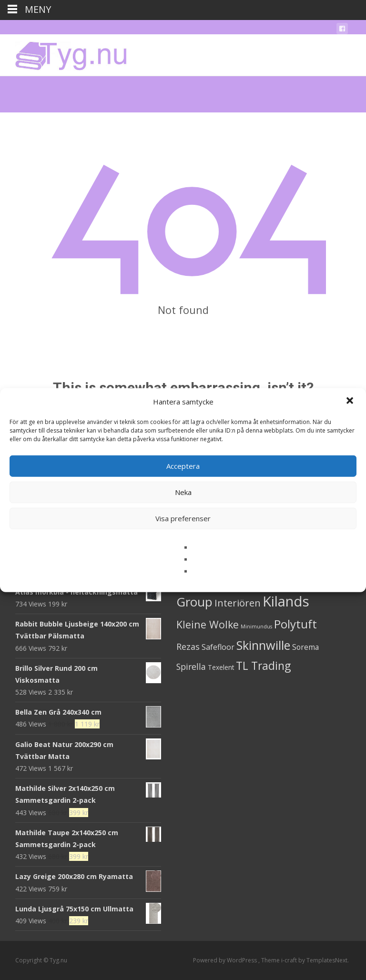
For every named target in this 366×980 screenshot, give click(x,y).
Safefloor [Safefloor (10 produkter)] (218, 647)
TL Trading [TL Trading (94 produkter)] (263, 666)
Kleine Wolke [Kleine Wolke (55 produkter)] (208, 624)
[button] (351, 402)
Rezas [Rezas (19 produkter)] (188, 647)
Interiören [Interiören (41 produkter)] (238, 603)
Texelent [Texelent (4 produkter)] (221, 667)
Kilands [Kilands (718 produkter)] (286, 601)
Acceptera (183, 466)
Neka (183, 492)
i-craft (290, 960)
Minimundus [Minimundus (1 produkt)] (256, 626)
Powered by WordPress (226, 960)
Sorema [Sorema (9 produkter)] (305, 647)
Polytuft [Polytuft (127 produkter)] (295, 624)
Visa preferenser (183, 518)
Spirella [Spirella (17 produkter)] (191, 667)
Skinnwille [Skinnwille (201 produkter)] (263, 645)
